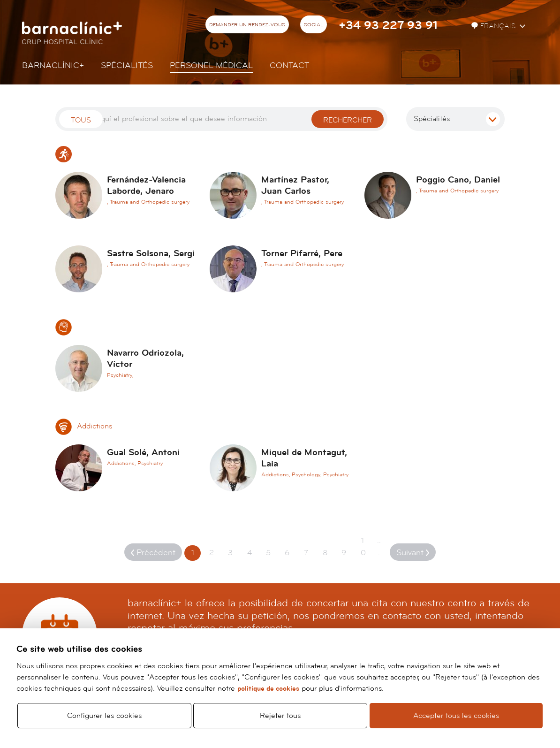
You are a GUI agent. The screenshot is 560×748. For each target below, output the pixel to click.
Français (494, 26)
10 (363, 547)
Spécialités (127, 65)
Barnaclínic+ (53, 65)
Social (314, 25)
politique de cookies (268, 689)
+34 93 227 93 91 (388, 26)
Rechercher (348, 120)
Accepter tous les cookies (456, 716)
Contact (289, 65)
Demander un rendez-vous (247, 25)
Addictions (84, 426)
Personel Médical (211, 65)
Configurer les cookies (104, 716)
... (379, 547)
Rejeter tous (280, 716)
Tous (81, 120)
